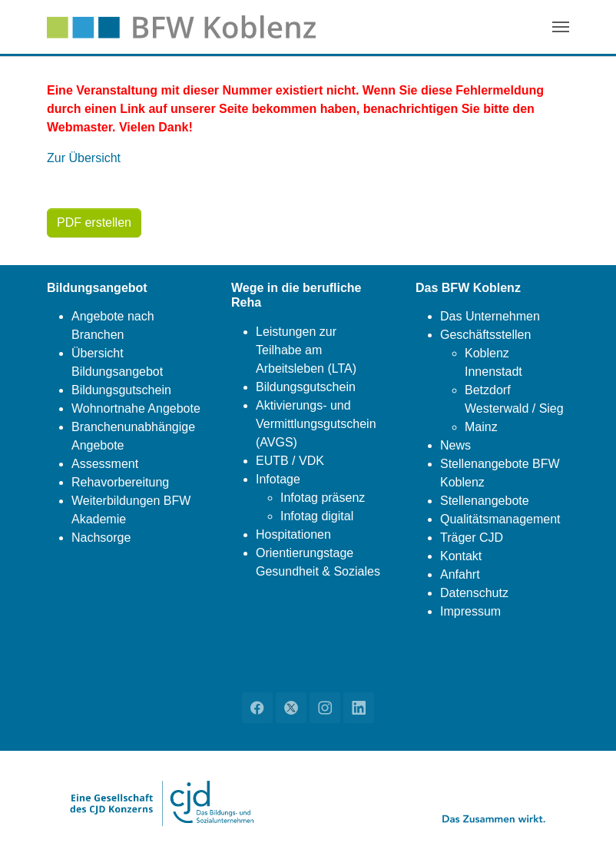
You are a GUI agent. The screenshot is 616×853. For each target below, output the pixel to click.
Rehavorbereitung (120, 482)
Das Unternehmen (490, 316)
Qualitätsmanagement (500, 519)
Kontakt (461, 556)
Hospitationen (293, 534)
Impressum (470, 611)
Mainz (481, 427)
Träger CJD (472, 538)
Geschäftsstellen (485, 335)
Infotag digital (317, 516)
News (455, 445)
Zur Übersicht (84, 158)
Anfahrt (460, 574)
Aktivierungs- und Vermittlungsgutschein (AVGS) (316, 424)
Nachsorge (101, 538)
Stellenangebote (485, 501)
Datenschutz (474, 593)
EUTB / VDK (290, 461)
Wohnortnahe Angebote (136, 408)
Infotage (278, 479)
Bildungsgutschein (121, 390)
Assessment (105, 464)
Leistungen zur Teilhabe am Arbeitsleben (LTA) (306, 350)
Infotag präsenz (323, 498)
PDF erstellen (94, 222)
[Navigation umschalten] (561, 27)
